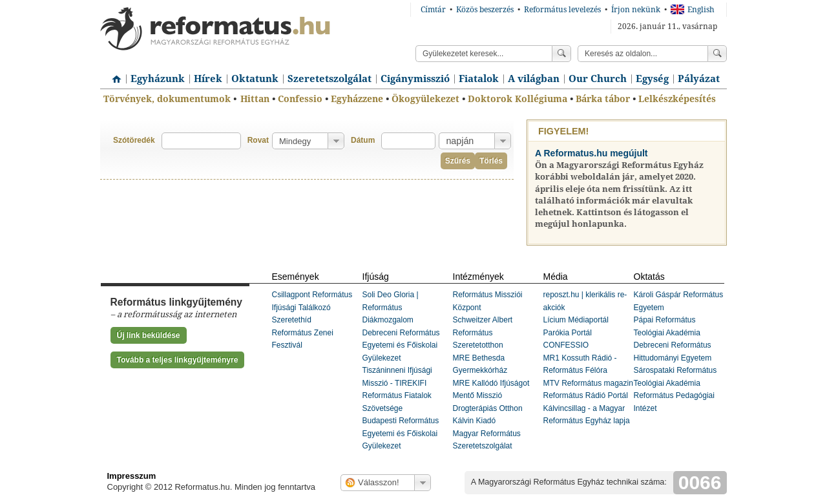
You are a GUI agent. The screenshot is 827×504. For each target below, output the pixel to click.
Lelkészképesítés (677, 99)
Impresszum (132, 476)
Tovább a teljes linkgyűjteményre (178, 360)
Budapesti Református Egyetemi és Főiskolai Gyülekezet (401, 433)
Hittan (255, 99)
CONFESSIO (566, 345)
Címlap (113, 74)
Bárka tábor (603, 99)
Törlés (491, 161)
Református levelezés (562, 10)
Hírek (208, 79)
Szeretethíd (292, 320)
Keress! (717, 54)
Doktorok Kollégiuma (518, 99)
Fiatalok (479, 79)
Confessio (300, 99)
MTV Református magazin (588, 383)
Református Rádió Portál (586, 395)
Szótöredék (134, 140)
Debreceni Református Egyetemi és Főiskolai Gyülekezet (401, 345)
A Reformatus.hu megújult (591, 153)
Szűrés (458, 161)
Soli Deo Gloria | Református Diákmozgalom (391, 307)
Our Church (598, 79)
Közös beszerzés (485, 10)
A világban (534, 79)
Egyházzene (357, 99)
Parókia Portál (568, 333)
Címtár (433, 10)
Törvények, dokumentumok (167, 99)
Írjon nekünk (636, 10)
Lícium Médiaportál (576, 320)
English (693, 10)
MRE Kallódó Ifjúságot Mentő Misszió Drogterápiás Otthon (491, 396)
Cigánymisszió (415, 79)
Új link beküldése (149, 335)
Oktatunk (255, 79)
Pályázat (699, 79)
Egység (652, 79)
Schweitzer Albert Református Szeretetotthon (483, 332)
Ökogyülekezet (425, 99)
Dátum (363, 140)
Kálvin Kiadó (475, 421)
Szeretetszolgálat (330, 79)
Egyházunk (158, 79)
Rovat (258, 140)
